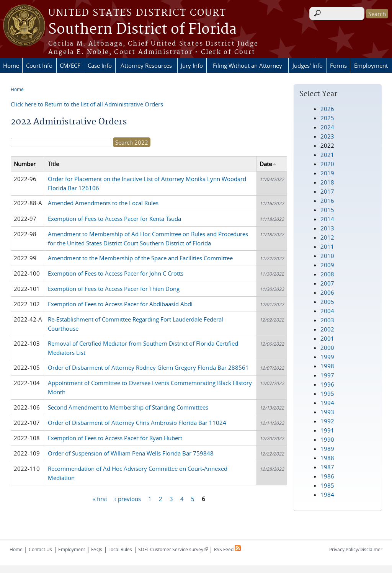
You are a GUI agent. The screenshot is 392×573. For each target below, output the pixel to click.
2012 (327, 237)
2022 (327, 145)
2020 (327, 164)
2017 (327, 191)
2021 (327, 155)
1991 (327, 430)
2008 (327, 274)
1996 (327, 384)
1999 (327, 357)
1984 (327, 495)
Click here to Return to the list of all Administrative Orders (87, 104)
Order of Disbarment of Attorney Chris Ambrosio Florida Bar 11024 (137, 423)
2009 (327, 265)
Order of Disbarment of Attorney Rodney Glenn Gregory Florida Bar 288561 (148, 367)
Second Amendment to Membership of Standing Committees (128, 407)
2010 (327, 256)
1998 (327, 366)
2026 (327, 109)
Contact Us (40, 549)
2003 (327, 320)
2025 (327, 118)
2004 (327, 311)
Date (268, 164)
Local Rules (120, 549)
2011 (327, 247)
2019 (327, 173)
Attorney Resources (146, 65)
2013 (327, 228)
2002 (327, 329)
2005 (327, 302)
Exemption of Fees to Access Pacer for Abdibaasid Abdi (120, 304)
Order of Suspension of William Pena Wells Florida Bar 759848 (131, 453)
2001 (327, 338)
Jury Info (192, 65)
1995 (327, 393)
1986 (327, 476)
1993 (327, 412)
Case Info (100, 65)
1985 (327, 485)
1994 (327, 403)
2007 (327, 283)
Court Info (39, 65)
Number (25, 164)
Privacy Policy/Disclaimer (356, 549)
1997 (327, 375)
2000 (327, 348)
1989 (327, 449)
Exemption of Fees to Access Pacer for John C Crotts (116, 273)
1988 (327, 458)
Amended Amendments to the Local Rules (103, 203)
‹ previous (128, 499)
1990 (327, 439)
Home (11, 65)
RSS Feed (227, 549)
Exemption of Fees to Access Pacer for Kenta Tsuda (114, 219)
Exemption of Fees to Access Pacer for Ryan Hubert (115, 438)
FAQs (97, 549)
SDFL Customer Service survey (173, 549)
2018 (327, 182)
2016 (327, 201)
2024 (327, 127)
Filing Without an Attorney (247, 65)
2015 (327, 210)
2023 (327, 136)
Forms (338, 65)
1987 (327, 467)
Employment (371, 65)
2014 (327, 219)
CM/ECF (70, 65)
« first (100, 499)
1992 (327, 421)
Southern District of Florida (142, 29)
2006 (327, 292)
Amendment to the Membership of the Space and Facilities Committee (140, 258)
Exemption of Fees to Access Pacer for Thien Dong (114, 289)
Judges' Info (308, 65)
